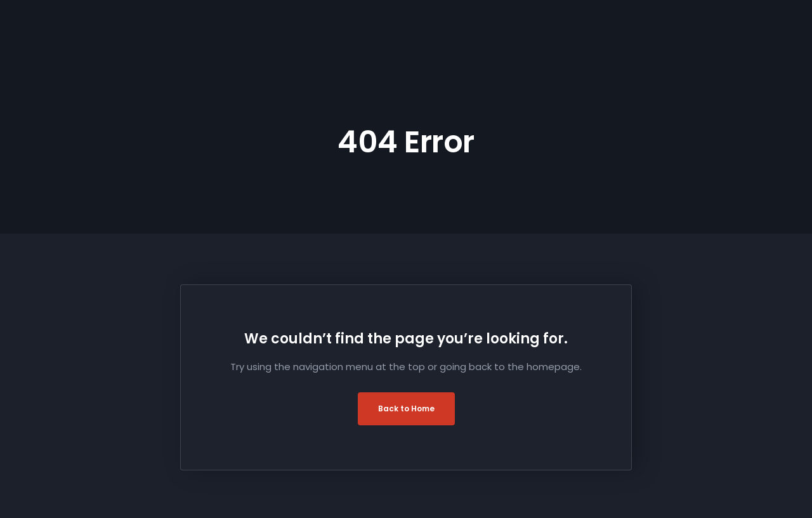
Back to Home (406, 408)
